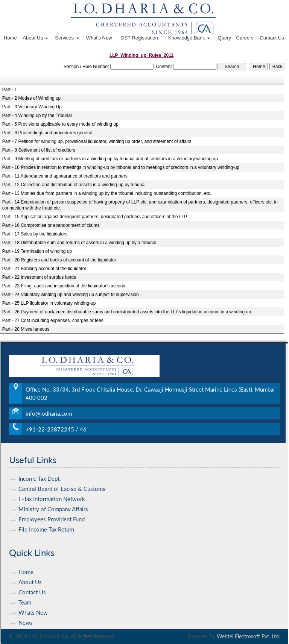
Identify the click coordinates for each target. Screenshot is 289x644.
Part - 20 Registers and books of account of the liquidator (59, 260)
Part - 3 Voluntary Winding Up (32, 107)
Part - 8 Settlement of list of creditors (39, 150)
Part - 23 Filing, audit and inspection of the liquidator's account (65, 286)
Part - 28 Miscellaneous (26, 329)
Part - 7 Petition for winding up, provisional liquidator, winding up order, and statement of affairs (97, 141)
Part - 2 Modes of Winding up (31, 98)
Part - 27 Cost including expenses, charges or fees (53, 320)
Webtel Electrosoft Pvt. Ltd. (248, 636)
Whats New (33, 601)
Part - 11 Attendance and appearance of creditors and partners (65, 176)
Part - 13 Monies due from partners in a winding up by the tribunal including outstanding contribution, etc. (107, 193)
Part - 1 (10, 90)
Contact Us (272, 38)
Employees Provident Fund (52, 508)
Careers (245, 38)
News (26, 612)
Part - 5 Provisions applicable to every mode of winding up (60, 124)
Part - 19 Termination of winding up (37, 251)
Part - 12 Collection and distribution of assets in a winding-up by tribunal (74, 185)
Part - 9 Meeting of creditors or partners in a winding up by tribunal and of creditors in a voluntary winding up (110, 159)
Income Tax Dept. (40, 468)
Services (67, 38)
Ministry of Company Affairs (53, 498)
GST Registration (139, 38)
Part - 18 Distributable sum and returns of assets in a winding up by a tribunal (79, 243)
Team (25, 591)
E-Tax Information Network (52, 488)
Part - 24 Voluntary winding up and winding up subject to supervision (71, 295)
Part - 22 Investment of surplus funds (39, 277)
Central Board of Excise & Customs (62, 478)
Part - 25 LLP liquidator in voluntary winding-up (49, 303)
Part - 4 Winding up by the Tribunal (37, 115)
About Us (35, 38)
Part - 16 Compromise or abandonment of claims (51, 225)
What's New (99, 38)
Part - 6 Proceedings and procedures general (47, 133)
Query (224, 38)
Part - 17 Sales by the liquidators (35, 234)
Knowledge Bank (189, 38)
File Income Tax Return (46, 518)
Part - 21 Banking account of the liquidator (44, 269)
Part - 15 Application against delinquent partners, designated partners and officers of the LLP (95, 217)
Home (10, 38)
